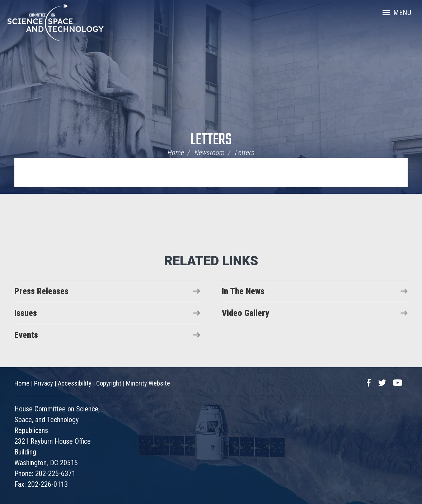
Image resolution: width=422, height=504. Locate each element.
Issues (26, 313)
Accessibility (75, 383)
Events (26, 335)
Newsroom (210, 153)
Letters (211, 140)
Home (176, 153)
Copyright (109, 383)
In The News (243, 291)
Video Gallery (245, 313)
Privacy (44, 383)
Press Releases (41, 291)
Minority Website (148, 383)
